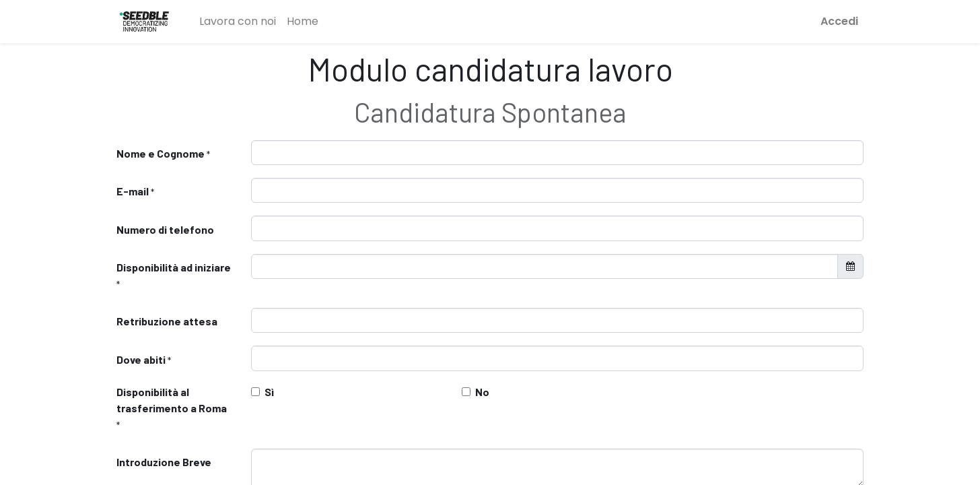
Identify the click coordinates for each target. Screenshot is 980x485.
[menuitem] (238, 22)
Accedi (839, 21)
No (482, 392)
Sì (269, 392)
